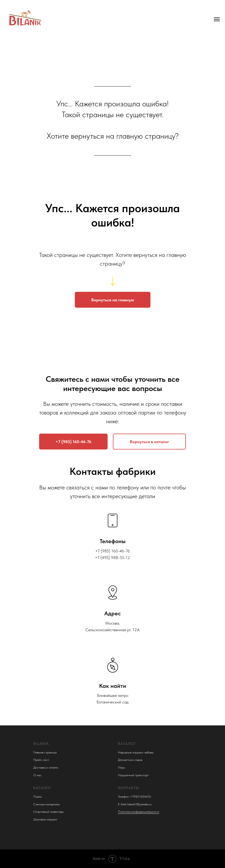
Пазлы (38, 797)
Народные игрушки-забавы (136, 752)
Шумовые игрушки (45, 819)
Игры (121, 767)
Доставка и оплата (46, 767)
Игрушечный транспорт (133, 775)
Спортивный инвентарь (49, 812)
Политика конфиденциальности (139, 812)
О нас (37, 775)
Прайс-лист (41, 760)
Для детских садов (130, 760)
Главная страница (45, 752)
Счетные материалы (47, 804)
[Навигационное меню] (217, 19)
